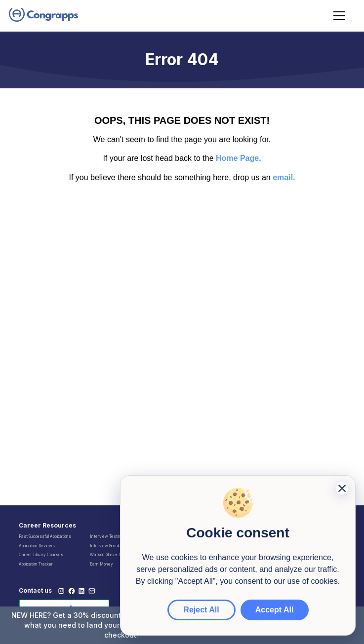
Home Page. (239, 158)
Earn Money (101, 564)
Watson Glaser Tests (110, 555)
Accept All (275, 610)
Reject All (201, 610)
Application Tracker (36, 564)
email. (284, 177)
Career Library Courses (41, 555)
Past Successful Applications (45, 536)
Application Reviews (37, 546)
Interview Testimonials (111, 536)
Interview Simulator (108, 546)
